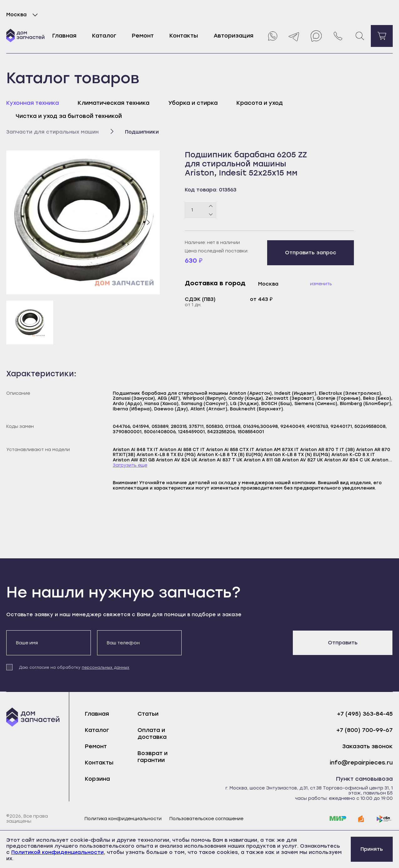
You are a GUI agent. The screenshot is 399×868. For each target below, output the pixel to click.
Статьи (148, 714)
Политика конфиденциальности (123, 819)
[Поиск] (360, 36)
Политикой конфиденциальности (57, 852)
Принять (372, 849)
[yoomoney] (361, 819)
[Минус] (211, 214)
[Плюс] (211, 206)
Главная (64, 36)
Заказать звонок (368, 746)
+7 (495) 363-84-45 (365, 714)
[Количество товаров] (200, 210)
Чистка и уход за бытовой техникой (69, 116)
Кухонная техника (33, 103)
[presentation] (236, 642)
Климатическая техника (114, 103)
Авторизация (233, 36)
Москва (23, 15)
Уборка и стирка (193, 103)
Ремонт (143, 36)
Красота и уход (260, 103)
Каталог (104, 36)
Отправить (343, 643)
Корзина (97, 779)
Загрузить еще (130, 465)
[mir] (338, 819)
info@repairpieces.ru (361, 763)
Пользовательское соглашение (206, 819)
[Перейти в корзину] (382, 36)
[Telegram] (294, 36)
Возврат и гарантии (153, 757)
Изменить (321, 284)
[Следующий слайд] (148, 222)
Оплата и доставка (152, 733)
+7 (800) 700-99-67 (365, 730)
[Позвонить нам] (338, 36)
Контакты (184, 36)
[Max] (316, 36)
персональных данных (106, 667)
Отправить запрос (311, 253)
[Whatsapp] (272, 36)
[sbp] (384, 819)
